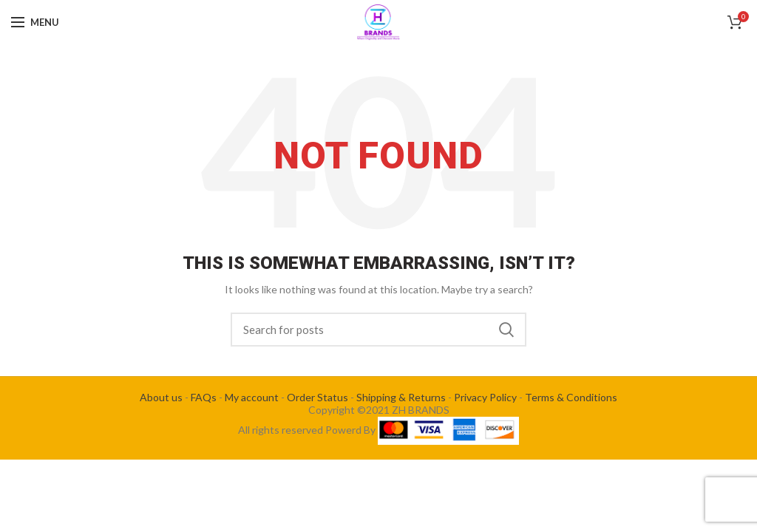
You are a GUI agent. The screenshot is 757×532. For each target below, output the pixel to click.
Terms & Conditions (571, 397)
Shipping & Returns (401, 397)
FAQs (204, 397)
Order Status (318, 397)
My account (252, 397)
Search (506, 330)
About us (161, 397)
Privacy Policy (485, 397)
